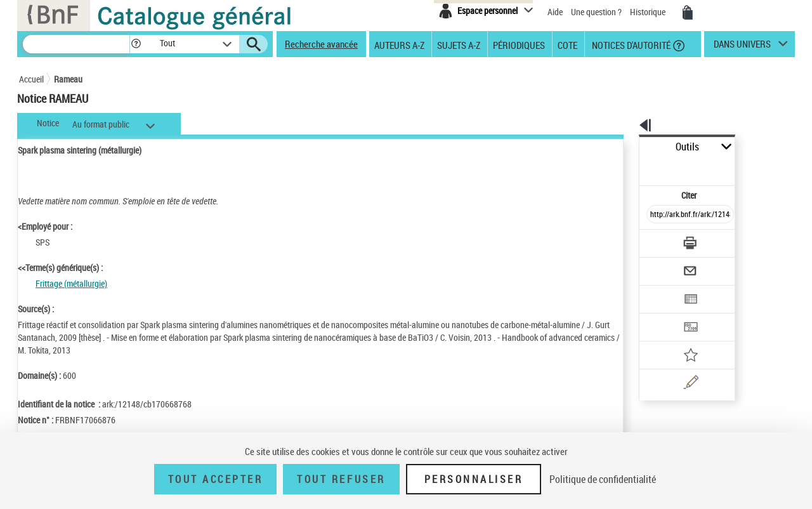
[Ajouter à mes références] (662, 314)
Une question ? (596, 12)
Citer (635, 167)
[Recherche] (76, 44)
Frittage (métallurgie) (71, 283)
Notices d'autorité (630, 44)
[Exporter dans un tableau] (664, 265)
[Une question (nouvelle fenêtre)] (679, 339)
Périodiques (519, 44)
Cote (567, 44)
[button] (136, 44)
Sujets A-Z (459, 44)
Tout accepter (216, 479)
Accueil (31, 79)
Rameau (68, 79)
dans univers (742, 47)
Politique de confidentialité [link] (603, 479)
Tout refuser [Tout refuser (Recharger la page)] (341, 479)
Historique (649, 12)
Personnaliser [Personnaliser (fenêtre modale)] (474, 479)
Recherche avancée (321, 44)
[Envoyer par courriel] (654, 240)
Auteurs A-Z (399, 44)
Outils (625, 147)
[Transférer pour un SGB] (660, 289)
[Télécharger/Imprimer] (657, 215)
